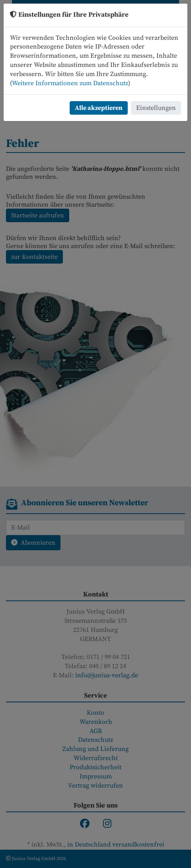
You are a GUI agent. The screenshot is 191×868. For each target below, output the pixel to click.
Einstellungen (156, 108)
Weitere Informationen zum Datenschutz (70, 83)
